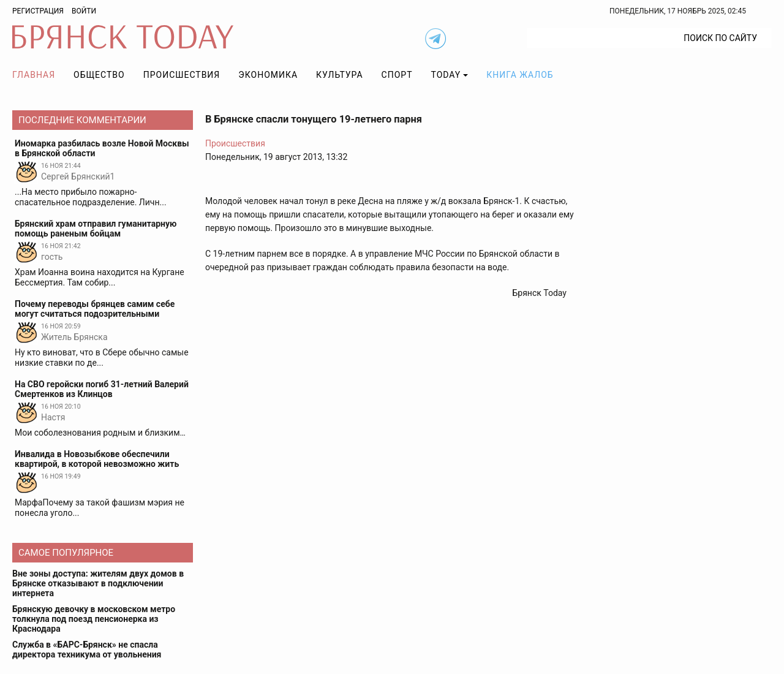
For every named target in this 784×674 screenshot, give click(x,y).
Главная (34, 75)
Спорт (397, 75)
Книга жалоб (520, 75)
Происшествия (182, 75)
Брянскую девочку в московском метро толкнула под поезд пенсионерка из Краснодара (94, 619)
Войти (84, 11)
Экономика (268, 75)
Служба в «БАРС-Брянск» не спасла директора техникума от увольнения (87, 649)
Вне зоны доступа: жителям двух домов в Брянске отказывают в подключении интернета (98, 583)
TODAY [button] (446, 75)
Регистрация (38, 11)
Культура (339, 75)
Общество (99, 75)
